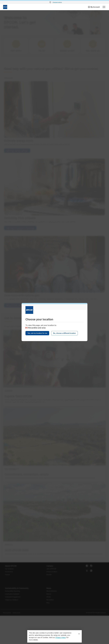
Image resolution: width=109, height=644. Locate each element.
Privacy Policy (61, 638)
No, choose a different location (64, 333)
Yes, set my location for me (37, 333)
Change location (57, 2)
